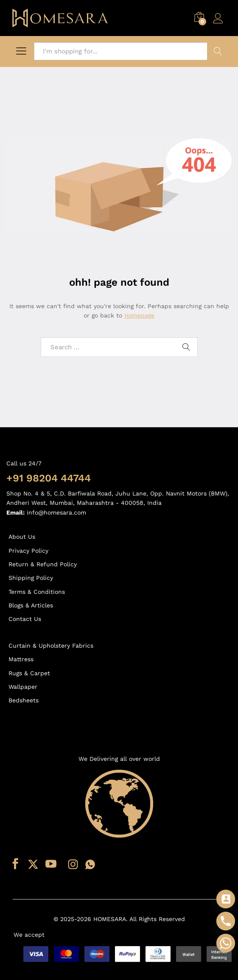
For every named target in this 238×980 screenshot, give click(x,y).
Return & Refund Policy (43, 564)
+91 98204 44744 (49, 478)
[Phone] (226, 921)
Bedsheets (24, 700)
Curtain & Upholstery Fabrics (51, 646)
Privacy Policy (28, 551)
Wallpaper (23, 687)
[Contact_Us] (226, 899)
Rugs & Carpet (29, 673)
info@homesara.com (56, 512)
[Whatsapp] (226, 943)
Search (218, 51)
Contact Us (25, 619)
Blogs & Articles (31, 605)
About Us (22, 537)
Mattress (21, 659)
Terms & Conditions (37, 592)
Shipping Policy (31, 578)
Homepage (139, 315)
